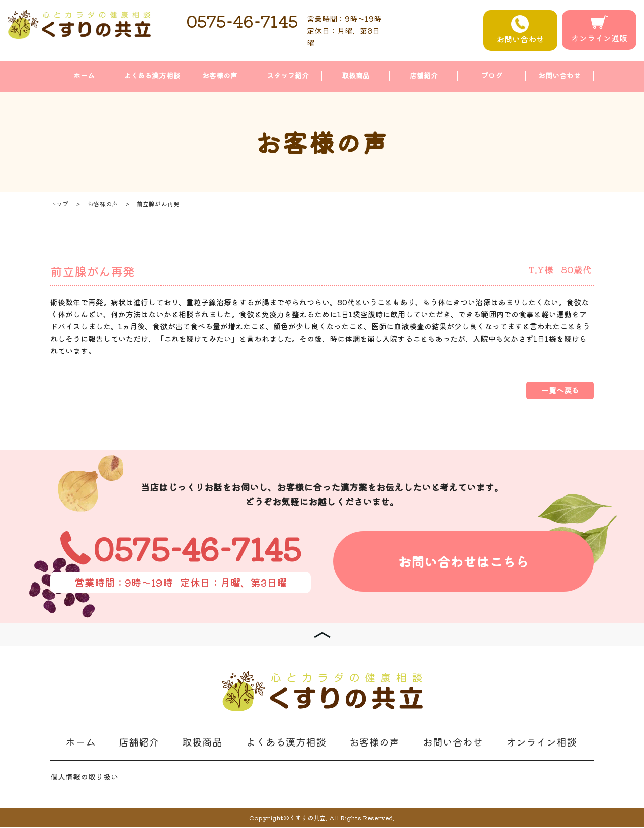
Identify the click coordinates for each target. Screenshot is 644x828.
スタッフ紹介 (288, 76)
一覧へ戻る (560, 391)
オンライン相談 (541, 742)
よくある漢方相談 (152, 76)
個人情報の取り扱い (84, 777)
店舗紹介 (424, 76)
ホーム (84, 76)
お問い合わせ (520, 30)
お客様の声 (220, 76)
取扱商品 (356, 76)
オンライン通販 (599, 29)
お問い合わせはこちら (463, 562)
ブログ (492, 76)
